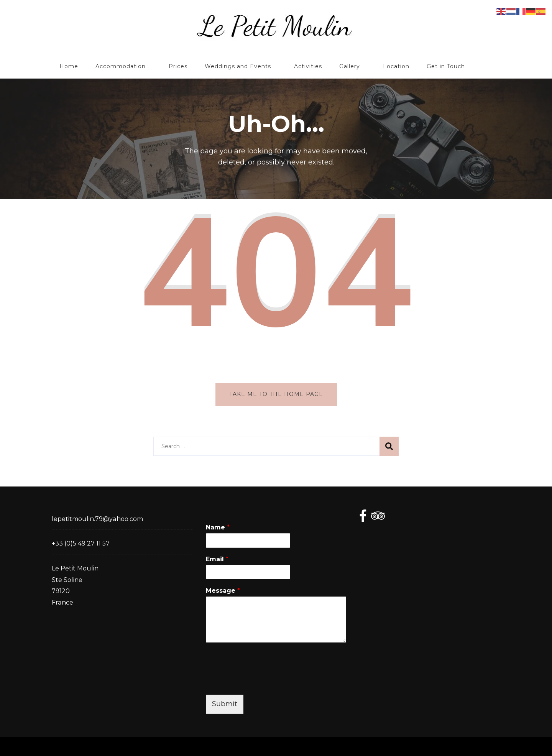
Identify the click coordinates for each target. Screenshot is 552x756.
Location (396, 66)
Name (218, 527)
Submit (225, 704)
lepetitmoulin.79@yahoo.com (97, 519)
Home (69, 66)
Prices (178, 66)
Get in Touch (446, 66)
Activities (308, 66)
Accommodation (121, 66)
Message (223, 591)
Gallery (350, 66)
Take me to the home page (276, 394)
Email (217, 559)
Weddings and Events (238, 66)
